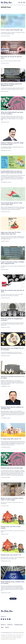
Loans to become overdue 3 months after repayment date (12, 263)
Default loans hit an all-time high (12, 468)
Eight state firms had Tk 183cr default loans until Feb (11, 233)
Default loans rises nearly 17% (11, 555)
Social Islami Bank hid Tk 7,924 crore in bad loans (11, 204)
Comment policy (18, 625)
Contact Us (10, 625)
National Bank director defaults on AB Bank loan (12, 408)
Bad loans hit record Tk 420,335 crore (11, 57)
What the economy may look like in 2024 (13, 291)
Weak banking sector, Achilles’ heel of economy (13, 582)
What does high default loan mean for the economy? (12, 113)
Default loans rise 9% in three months (11, 527)
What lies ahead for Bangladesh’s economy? (12, 319)
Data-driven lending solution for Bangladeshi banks (11, 85)
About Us (3, 625)
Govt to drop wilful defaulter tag (12, 30)
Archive (7, 627)
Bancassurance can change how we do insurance (12, 349)
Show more (13, 599)
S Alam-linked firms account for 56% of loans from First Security (12, 172)
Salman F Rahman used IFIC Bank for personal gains (12, 144)
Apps (2, 627)
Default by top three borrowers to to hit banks (13, 377)
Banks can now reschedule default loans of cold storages (12, 499)
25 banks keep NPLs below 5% (11, 439)
